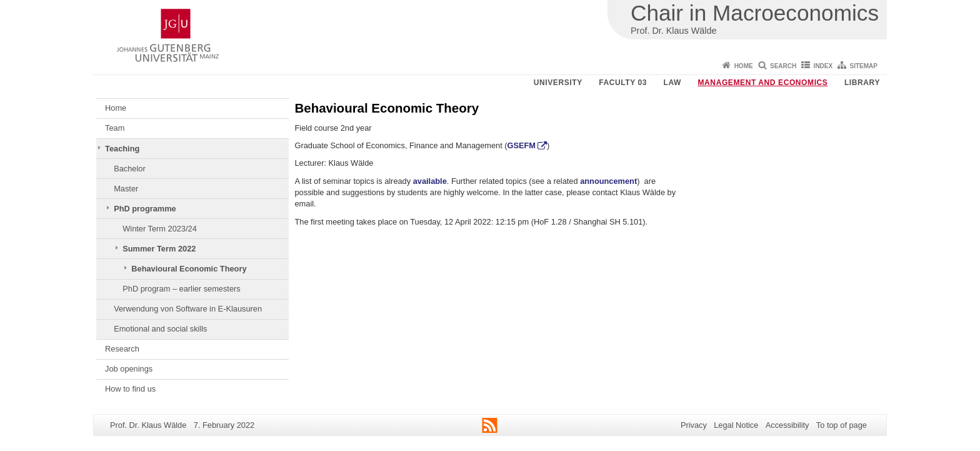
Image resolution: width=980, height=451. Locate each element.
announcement (608, 181)
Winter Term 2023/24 (160, 229)
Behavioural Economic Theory (189, 269)
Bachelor (130, 169)
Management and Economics (763, 83)
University (558, 83)
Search (783, 66)
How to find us (130, 389)
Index (823, 66)
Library (862, 83)
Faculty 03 (623, 83)
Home (744, 66)
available (430, 181)
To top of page (842, 425)
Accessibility (787, 425)
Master (126, 189)
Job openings (129, 369)
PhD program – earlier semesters (181, 289)
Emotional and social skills (160, 329)
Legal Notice (736, 425)
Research (122, 349)
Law (672, 83)
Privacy (694, 425)
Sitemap (864, 66)
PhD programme (145, 209)
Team (115, 128)
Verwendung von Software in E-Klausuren (188, 309)
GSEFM (522, 145)
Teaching (122, 149)
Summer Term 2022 (159, 249)
